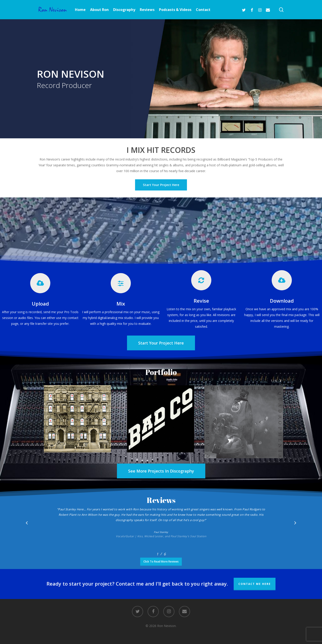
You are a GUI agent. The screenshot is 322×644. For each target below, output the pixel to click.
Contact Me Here (255, 584)
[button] (161, 343)
